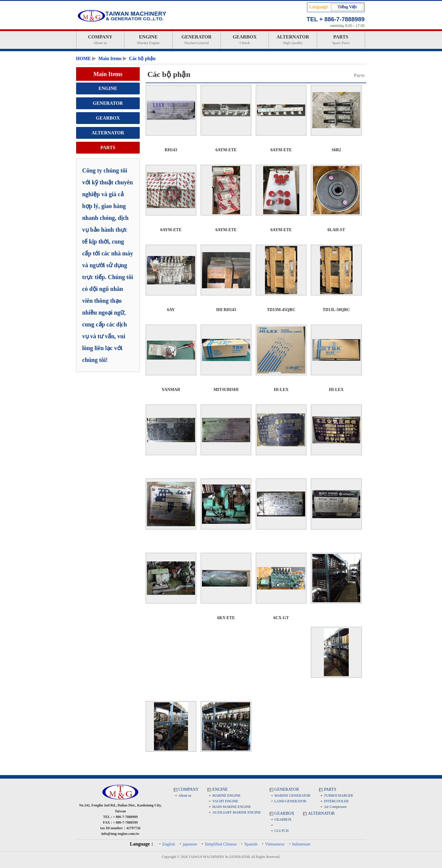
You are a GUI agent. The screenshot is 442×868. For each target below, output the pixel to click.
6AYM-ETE (226, 150)
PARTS (341, 40)
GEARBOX (245, 40)
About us (185, 795)
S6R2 (336, 150)
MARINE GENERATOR (292, 795)
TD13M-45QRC (281, 310)
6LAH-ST (336, 230)
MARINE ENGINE (226, 795)
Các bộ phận (142, 58)
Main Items (110, 58)
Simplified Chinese (221, 844)
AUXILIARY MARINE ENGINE (237, 812)
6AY (171, 310)
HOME (84, 58)
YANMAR (171, 390)
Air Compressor (335, 807)
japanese (190, 844)
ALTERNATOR (293, 40)
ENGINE (148, 40)
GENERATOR (197, 40)
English (169, 844)
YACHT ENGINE (225, 801)
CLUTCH (282, 831)
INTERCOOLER (336, 801)
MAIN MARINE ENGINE (232, 807)
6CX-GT (281, 618)
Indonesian (301, 844)
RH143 (171, 150)
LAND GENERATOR (290, 801)
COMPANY (100, 40)
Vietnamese (275, 844)
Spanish (251, 844)
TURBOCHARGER (338, 795)
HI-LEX (281, 390)
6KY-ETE (226, 618)
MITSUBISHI (226, 390)
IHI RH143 (226, 310)
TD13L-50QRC (336, 310)
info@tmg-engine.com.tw (120, 834)
